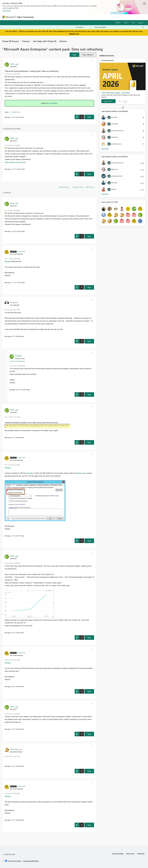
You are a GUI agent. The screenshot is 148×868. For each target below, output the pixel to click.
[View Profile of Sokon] (12, 64)
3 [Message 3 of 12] (11, 766)
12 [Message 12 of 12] (12, 169)
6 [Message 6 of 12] (11, 633)
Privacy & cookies (118, 853)
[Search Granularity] (84, 27)
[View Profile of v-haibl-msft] (21, 251)
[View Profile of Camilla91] (18, 356)
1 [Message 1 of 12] (11, 117)
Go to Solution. (52, 103)
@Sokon (8, 261)
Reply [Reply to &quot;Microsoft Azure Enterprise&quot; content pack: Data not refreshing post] (89, 117)
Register (118, 22)
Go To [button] (140, 23)
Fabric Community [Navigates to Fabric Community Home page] (25, 17)
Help (133, 22)
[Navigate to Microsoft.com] (8, 17)
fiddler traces (82, 473)
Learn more (7, 10)
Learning (85, 17)
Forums (39, 17)
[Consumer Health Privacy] (31, 861)
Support (94, 17)
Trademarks (141, 853)
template (30, 473)
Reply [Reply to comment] (89, 174)
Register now (74, 34)
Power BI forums (11, 41)
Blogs (77, 17)
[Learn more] (108, 101)
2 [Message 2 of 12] (11, 820)
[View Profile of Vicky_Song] (14, 749)
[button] (74, 55)
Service (63, 41)
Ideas (57, 17)
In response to (17, 361)
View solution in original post (15, 162)
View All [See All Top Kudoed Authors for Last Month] (105, 194)
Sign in (126, 22)
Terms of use (130, 853)
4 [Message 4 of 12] (11, 729)
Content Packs (16, 112)
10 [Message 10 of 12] (16, 390)
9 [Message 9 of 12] (11, 336)
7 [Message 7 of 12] (11, 536)
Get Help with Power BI (45, 41)
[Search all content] (119, 27)
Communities (67, 17)
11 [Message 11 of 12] (12, 282)
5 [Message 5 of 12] (11, 686)
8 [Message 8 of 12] (11, 437)
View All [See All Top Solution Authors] (105, 149)
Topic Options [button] (87, 55)
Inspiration (48, 17)
